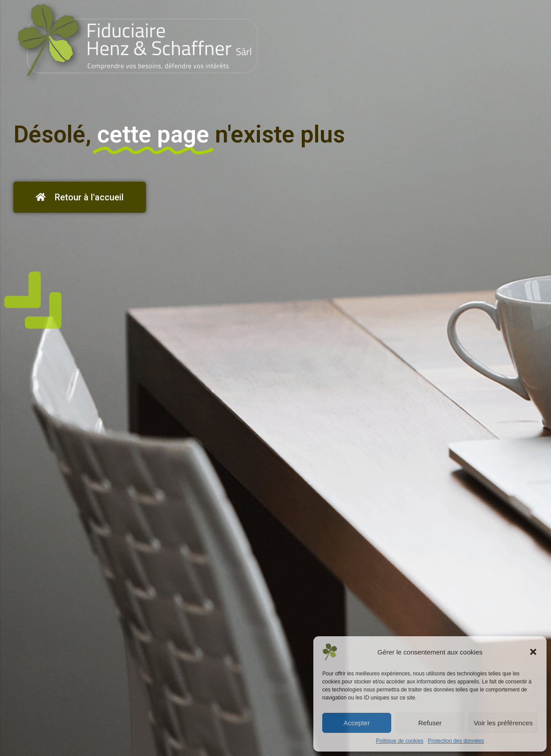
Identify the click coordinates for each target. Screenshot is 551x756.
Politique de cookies (400, 741)
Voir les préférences (503, 723)
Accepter (357, 723)
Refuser (430, 723)
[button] (533, 652)
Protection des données (456, 741)
